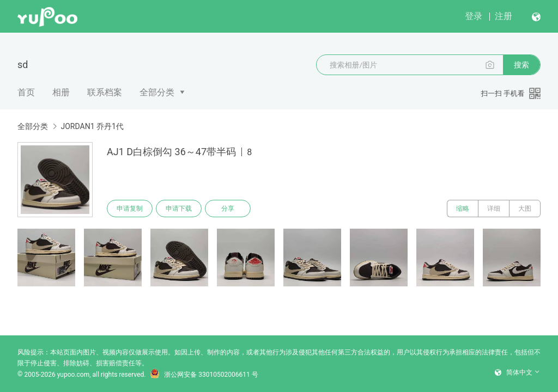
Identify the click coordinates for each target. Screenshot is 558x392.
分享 (228, 209)
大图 (525, 209)
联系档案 (105, 92)
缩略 (463, 209)
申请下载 (179, 209)
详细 (494, 209)
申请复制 (130, 209)
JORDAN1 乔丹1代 (92, 126)
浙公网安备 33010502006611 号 (204, 375)
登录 (474, 16)
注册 (504, 16)
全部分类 (157, 92)
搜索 (521, 65)
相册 (61, 92)
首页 (26, 92)
